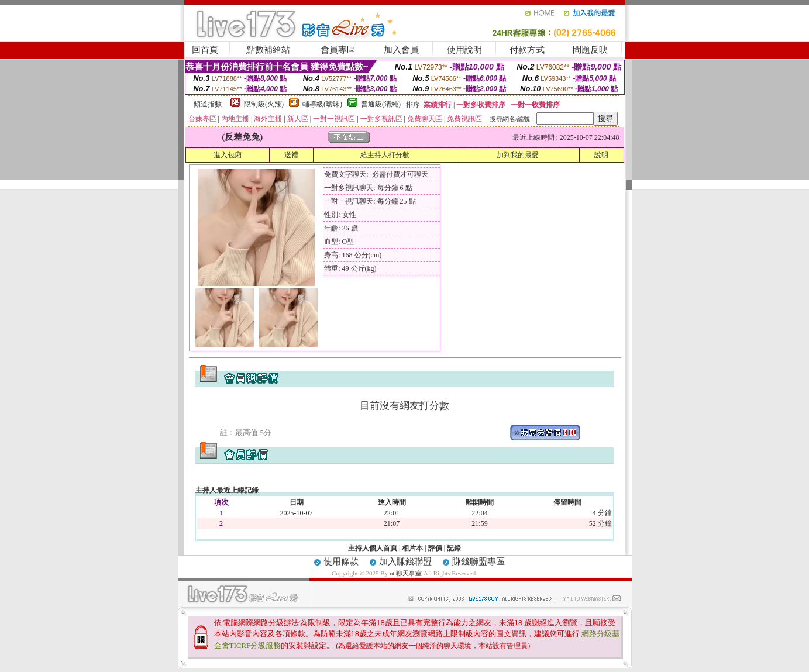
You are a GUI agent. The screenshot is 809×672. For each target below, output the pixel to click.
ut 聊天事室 (407, 573)
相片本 (412, 548)
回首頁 (205, 50)
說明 (601, 155)
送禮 (291, 155)
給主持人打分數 (385, 155)
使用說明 (464, 50)
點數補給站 (268, 50)
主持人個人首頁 (373, 548)
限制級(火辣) (264, 104)
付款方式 (527, 50)
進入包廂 (228, 155)
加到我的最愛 (518, 155)
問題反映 (590, 50)
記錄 (454, 548)
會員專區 (338, 50)
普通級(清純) (381, 104)
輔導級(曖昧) (322, 104)
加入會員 (401, 50)
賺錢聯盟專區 (478, 561)
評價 (435, 548)
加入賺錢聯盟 (405, 561)
